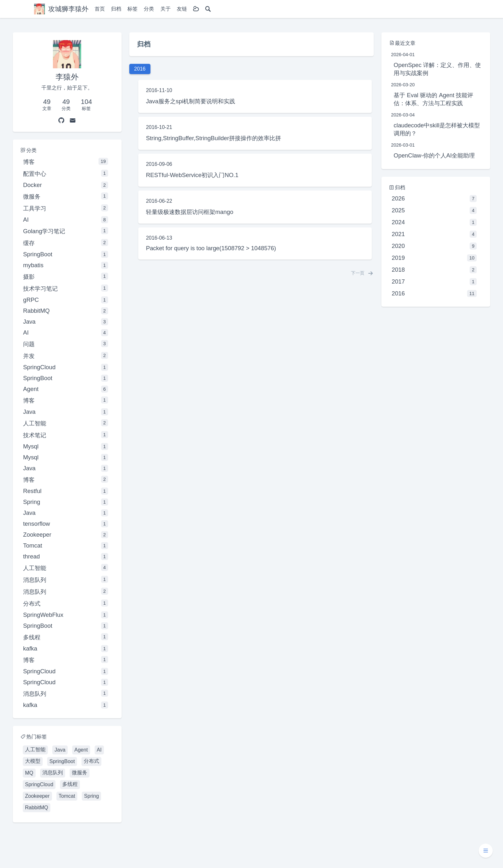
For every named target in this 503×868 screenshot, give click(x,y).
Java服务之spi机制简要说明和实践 (191, 101)
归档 (116, 9)
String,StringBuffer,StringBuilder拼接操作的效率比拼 (213, 138)
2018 (434, 270)
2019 (434, 258)
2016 (434, 294)
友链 (182, 9)
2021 (434, 234)
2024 (434, 222)
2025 (434, 210)
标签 (132, 9)
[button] (486, 851)
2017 (434, 282)
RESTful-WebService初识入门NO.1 (192, 175)
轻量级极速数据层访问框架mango (190, 212)
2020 (434, 246)
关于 (166, 9)
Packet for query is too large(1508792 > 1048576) (211, 248)
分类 (149, 9)
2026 (434, 199)
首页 (100, 9)
